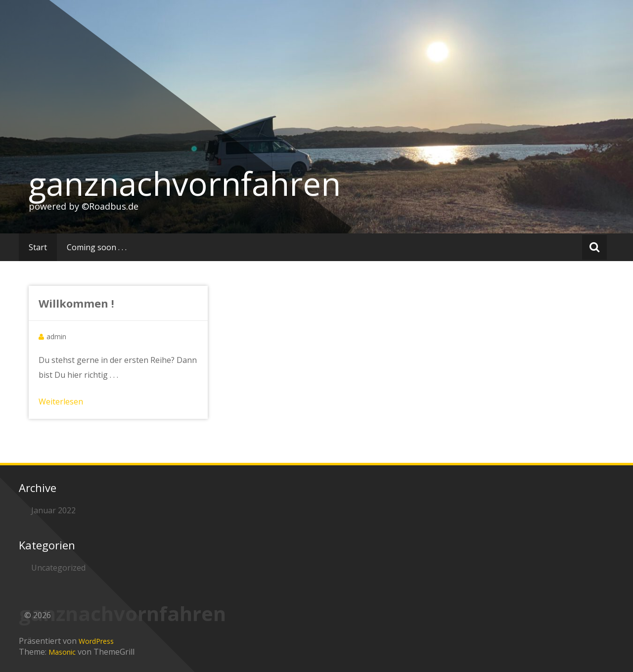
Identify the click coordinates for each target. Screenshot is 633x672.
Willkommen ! (76, 303)
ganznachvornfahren (185, 183)
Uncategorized (58, 568)
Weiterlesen (61, 402)
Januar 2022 (53, 510)
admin (56, 336)
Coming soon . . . (97, 247)
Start (38, 247)
